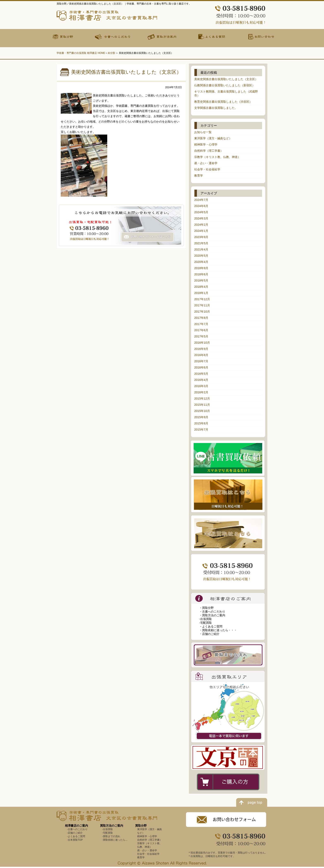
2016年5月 (201, 374)
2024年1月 (201, 231)
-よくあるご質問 (76, 836)
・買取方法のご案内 (212, 615)
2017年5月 (201, 336)
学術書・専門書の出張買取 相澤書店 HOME (81, 53)
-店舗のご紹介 (75, 833)
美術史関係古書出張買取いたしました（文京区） (226, 79)
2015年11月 (202, 405)
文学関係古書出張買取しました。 (216, 108)
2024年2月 (201, 225)
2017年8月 (201, 318)
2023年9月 (201, 237)
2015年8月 (201, 423)
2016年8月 (201, 355)
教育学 (199, 176)
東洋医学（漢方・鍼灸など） (213, 138)
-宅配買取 (205, 623)
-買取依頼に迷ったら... (115, 840)
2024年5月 (201, 212)
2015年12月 (202, 398)
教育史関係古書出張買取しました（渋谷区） (223, 102)
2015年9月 (201, 417)
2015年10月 (202, 411)
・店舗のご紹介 (209, 634)
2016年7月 (201, 361)
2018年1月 (201, 293)
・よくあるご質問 (211, 626)
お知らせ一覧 (203, 132)
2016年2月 (201, 392)
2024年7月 (201, 200)
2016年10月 (202, 343)
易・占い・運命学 (206, 163)
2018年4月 (201, 287)
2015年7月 (201, 430)
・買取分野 (206, 608)
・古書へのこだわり (212, 612)
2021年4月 (201, 249)
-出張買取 (205, 619)
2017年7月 (201, 324)
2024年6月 (201, 206)
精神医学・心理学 (206, 144)
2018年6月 (201, 274)
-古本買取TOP (75, 840)
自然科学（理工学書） (209, 151)
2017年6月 (201, 330)
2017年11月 (202, 305)
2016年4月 (201, 380)
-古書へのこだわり (77, 829)
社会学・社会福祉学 (207, 169)
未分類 (111, 53)
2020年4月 (201, 262)
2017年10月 (202, 312)
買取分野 (141, 826)
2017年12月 (202, 299)
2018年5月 (201, 281)
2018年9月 (201, 268)
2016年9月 (201, 349)
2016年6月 (201, 367)
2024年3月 (201, 218)
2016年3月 (201, 386)
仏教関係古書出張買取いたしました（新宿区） (225, 85)
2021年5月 (201, 243)
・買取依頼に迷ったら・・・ (218, 630)
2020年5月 (201, 256)
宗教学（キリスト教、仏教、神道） (217, 157)
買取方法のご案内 (112, 826)
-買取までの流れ (111, 836)
